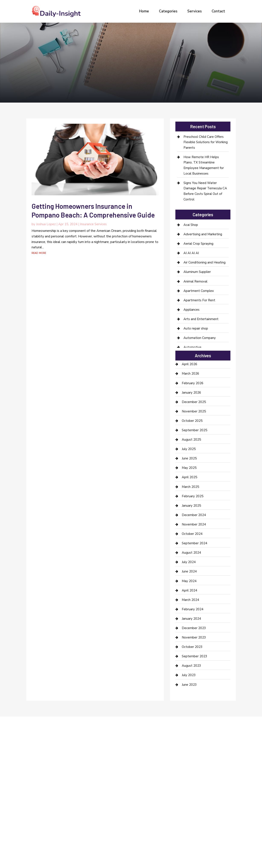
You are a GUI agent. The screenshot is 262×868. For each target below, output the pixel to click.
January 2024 (191, 619)
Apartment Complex (199, 291)
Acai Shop (191, 225)
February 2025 (193, 496)
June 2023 (189, 685)
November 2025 (194, 411)
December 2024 (194, 515)
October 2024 (192, 534)
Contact (218, 11)
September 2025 (194, 430)
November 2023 (194, 637)
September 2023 (194, 656)
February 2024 (193, 609)
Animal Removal (195, 281)
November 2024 (194, 524)
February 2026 (193, 383)
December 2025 (194, 402)
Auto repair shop (196, 328)
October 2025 (192, 421)
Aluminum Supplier (197, 272)
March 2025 (190, 487)
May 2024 (189, 581)
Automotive (192, 347)
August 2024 (191, 553)
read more (39, 253)
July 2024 (189, 562)
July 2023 (189, 675)
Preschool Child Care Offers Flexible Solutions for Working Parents (206, 142)
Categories (168, 11)
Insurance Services (93, 224)
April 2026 (189, 364)
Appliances (191, 310)
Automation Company (200, 338)
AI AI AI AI (191, 253)
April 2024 (189, 590)
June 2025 (189, 458)
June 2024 (189, 571)
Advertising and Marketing (203, 234)
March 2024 (190, 600)
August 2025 (191, 440)
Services (194, 11)
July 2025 (189, 449)
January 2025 (191, 506)
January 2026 (191, 393)
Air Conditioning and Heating (205, 262)
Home (144, 11)
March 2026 (190, 374)
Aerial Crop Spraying (198, 244)
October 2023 (192, 647)
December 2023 (194, 628)
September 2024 (194, 543)
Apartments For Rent (199, 300)
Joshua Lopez (46, 224)
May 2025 (189, 468)
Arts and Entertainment (201, 319)
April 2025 (189, 477)
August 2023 (191, 666)
